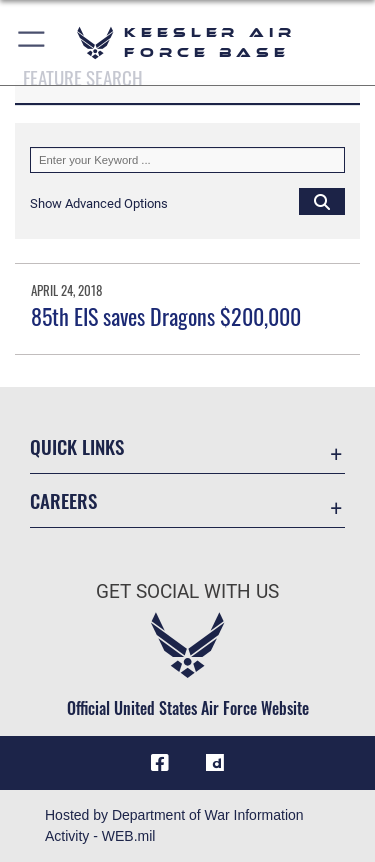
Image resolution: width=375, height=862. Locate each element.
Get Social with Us (187, 591)
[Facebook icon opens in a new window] (160, 763)
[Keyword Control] (187, 160)
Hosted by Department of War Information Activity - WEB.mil (174, 825)
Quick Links (77, 446)
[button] (32, 42)
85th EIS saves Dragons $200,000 (166, 316)
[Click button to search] (322, 201)
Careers (63, 500)
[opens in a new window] (215, 763)
